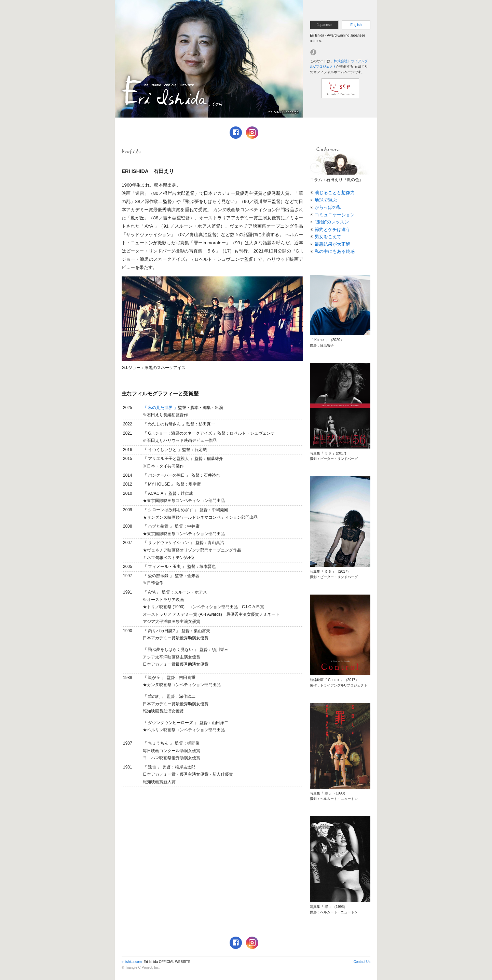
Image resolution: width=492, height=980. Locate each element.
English (356, 25)
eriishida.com (132, 962)
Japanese (324, 25)
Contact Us (362, 962)
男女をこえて (328, 237)
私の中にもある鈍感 (335, 251)
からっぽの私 (328, 207)
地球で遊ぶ (326, 200)
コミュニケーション (335, 215)
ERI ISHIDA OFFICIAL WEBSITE (209, 59)
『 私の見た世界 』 (160, 408)
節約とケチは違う (332, 229)
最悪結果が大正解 (332, 244)
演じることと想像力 (335, 193)
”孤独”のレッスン (332, 222)
